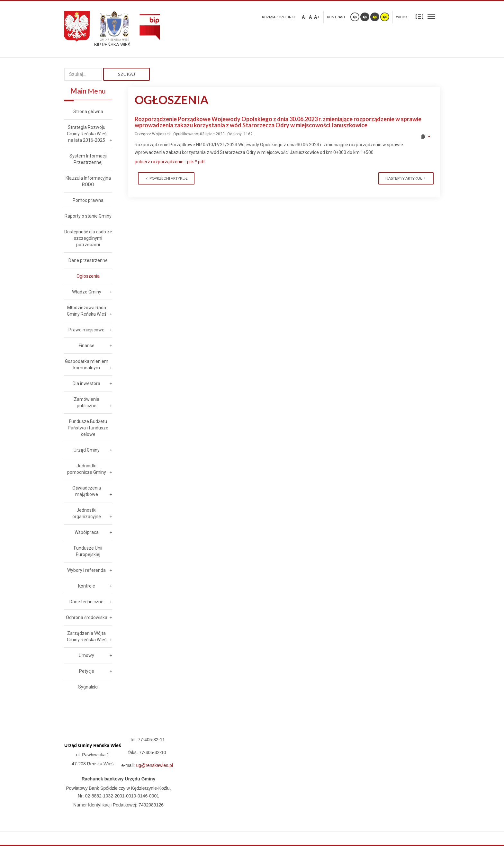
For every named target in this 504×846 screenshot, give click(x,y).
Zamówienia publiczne (87, 402)
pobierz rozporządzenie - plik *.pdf (170, 162)
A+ (317, 17)
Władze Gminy (87, 292)
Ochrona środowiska (87, 617)
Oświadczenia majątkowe (87, 491)
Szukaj (126, 74)
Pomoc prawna (88, 200)
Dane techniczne (86, 602)
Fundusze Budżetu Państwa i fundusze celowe (88, 428)
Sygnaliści (88, 687)
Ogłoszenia (88, 276)
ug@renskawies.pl (154, 765)
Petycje (87, 671)
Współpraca (87, 532)
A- (304, 17)
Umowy (86, 655)
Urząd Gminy (87, 450)
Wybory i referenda (86, 570)
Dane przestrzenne (88, 260)
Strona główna (88, 112)
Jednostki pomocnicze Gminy (87, 469)
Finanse (87, 346)
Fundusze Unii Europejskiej (88, 551)
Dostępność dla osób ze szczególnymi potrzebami (88, 238)
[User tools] (425, 137)
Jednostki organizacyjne (87, 513)
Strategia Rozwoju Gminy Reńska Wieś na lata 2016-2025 (87, 134)
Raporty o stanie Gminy (88, 216)
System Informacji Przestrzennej (88, 159)
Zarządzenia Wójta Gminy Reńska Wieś (87, 636)
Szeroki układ (431, 17)
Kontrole (87, 586)
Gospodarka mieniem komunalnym (87, 364)
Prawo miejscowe (86, 330)
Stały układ (419, 17)
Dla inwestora (86, 383)
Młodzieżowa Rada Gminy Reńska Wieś (87, 311)
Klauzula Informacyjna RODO (88, 181)
